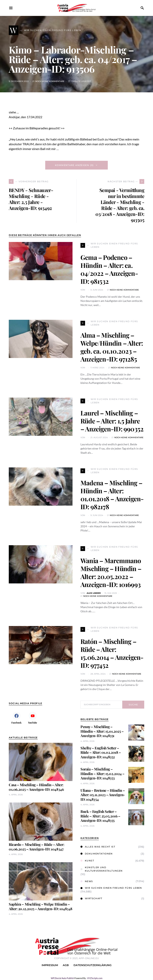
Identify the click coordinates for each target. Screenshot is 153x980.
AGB (66, 965)
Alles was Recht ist (98, 847)
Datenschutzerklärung (93, 965)
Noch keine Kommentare (50, 81)
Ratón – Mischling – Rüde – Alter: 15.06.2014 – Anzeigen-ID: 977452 (112, 653)
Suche (133, 705)
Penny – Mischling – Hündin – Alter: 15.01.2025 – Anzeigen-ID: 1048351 (102, 731)
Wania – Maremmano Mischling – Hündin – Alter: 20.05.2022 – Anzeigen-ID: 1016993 (111, 572)
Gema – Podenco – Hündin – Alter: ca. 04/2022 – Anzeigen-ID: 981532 (109, 269)
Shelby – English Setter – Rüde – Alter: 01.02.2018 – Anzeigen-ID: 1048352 (101, 752)
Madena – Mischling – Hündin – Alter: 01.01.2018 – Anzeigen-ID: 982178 (112, 495)
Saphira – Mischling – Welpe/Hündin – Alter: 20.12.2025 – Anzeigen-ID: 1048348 (41, 906)
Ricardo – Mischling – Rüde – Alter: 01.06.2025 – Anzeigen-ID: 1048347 (36, 847)
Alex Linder (94, 593)
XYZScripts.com (95, 978)
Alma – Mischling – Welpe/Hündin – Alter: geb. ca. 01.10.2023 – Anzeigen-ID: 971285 (112, 347)
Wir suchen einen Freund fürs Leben (111, 888)
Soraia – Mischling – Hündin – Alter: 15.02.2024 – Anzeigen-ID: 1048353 (102, 774)
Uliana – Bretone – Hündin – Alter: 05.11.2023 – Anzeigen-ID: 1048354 (103, 795)
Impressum (50, 965)
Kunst (87, 861)
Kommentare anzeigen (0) (74, 165)
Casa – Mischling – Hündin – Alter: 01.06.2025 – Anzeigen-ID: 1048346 (36, 787)
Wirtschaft (91, 898)
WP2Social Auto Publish (62, 978)
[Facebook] (16, 718)
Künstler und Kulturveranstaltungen (102, 869)
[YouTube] (33, 718)
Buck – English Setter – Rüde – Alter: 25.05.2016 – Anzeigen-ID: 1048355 (100, 816)
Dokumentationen (97, 854)
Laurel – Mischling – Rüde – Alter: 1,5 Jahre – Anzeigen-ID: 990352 (112, 421)
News (87, 881)
